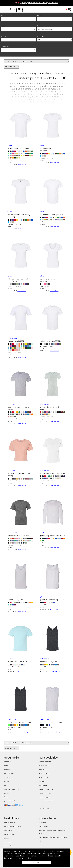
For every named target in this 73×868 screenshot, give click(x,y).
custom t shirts (44, 766)
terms (6, 797)
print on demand (45, 73)
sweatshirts (43, 770)
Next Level (11, 404)
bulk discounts (9, 773)
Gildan (10, 146)
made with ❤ (44, 826)
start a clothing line (46, 801)
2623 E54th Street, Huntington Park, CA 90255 (53, 832)
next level (8, 842)
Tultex (42, 146)
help (6, 766)
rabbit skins (8, 846)
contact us (8, 762)
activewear (43, 785)
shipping (7, 777)
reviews (7, 770)
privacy (7, 793)
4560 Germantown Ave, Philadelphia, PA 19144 (53, 839)
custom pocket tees (46, 789)
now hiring (43, 822)
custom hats (44, 777)
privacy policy (25, 858)
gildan (7, 838)
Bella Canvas (12, 338)
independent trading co (13, 826)
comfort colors (9, 834)
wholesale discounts (11, 789)
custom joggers (45, 797)
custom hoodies (45, 773)
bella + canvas (10, 822)
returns (7, 781)
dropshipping (44, 809)
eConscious (8, 830)
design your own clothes (48, 805)
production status (10, 801)
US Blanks (12, 659)
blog (6, 785)
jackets (42, 781)
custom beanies (45, 793)
